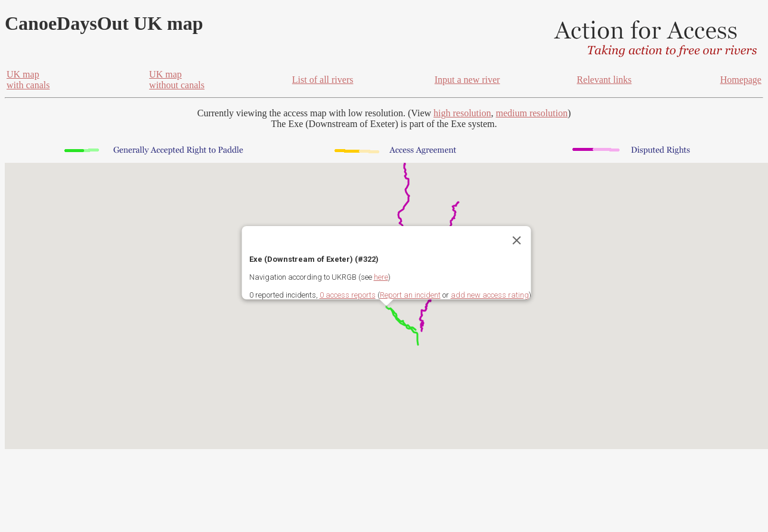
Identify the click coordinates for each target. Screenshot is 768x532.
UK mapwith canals (28, 80)
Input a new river (467, 80)
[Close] (517, 240)
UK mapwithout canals (177, 80)
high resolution (462, 113)
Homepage (741, 80)
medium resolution (531, 113)
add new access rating (490, 295)
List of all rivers (323, 80)
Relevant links (604, 80)
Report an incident (410, 295)
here (381, 277)
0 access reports (348, 295)
